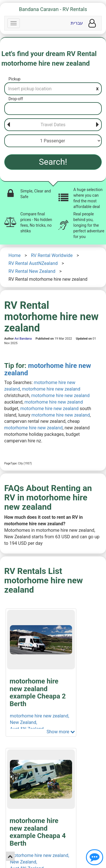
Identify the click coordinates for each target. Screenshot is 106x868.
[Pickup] (53, 89)
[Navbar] (14, 23)
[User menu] (92, 23)
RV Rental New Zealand (32, 271)
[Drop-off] (53, 109)
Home (15, 255)
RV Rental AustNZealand (33, 263)
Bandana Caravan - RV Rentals (53, 9)
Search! (53, 162)
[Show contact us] (95, 857)
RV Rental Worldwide (52, 255)
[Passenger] (53, 141)
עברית (77, 23)
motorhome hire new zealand (48, 369)
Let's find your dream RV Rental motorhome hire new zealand (49, 59)
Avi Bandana (23, 339)
